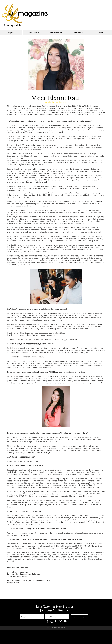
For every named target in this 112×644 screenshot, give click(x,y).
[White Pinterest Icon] (56, 621)
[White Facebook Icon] (47, 621)
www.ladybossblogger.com (17, 572)
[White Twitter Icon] (61, 621)
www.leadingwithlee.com (55, 102)
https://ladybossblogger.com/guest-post (42, 335)
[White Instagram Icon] (52, 621)
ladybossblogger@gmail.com (73, 262)
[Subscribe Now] (79, 617)
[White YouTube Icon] (65, 621)
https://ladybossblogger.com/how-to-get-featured (49, 333)
